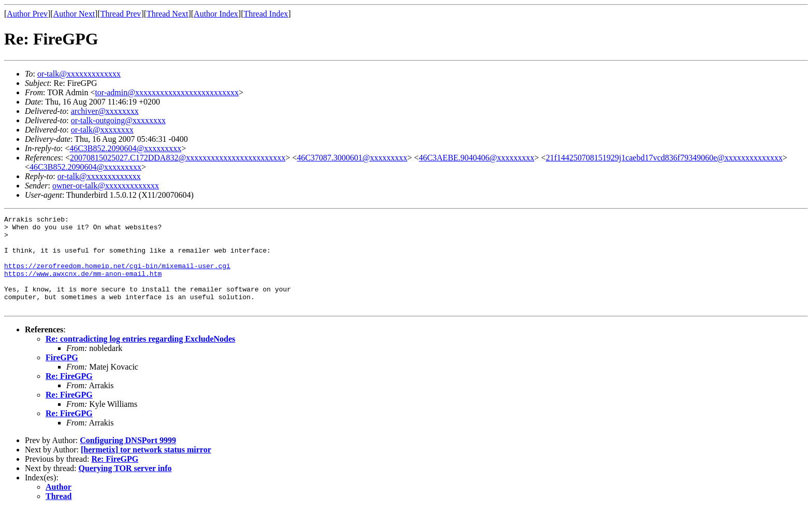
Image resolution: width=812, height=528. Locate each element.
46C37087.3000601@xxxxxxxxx (352, 158)
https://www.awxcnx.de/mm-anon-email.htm (83, 286)
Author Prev (27, 14)
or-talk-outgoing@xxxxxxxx (118, 120)
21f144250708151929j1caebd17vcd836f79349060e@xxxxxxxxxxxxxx (664, 158)
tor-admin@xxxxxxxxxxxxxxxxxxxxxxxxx (167, 92)
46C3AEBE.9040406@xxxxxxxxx (477, 158)
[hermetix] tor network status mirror (146, 468)
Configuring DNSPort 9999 (128, 459)
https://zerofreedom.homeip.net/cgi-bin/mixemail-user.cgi (117, 276)
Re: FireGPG (69, 395)
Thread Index (266, 14)
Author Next (74, 14)
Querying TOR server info (125, 487)
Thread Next (167, 14)
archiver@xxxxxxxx (105, 111)
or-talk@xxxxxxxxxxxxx (79, 74)
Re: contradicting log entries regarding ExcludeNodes (140, 357)
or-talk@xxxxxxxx (102, 130)
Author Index (216, 14)
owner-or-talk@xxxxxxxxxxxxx (106, 186)
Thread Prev (121, 14)
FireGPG (62, 376)
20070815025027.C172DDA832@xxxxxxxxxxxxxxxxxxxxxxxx (178, 158)
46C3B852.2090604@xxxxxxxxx (125, 148)
